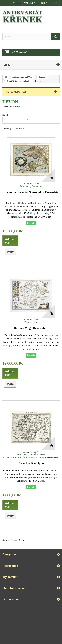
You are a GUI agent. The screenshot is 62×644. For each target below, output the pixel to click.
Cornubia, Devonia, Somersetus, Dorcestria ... (31, 194)
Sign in (55, 3)
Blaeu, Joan (31, 322)
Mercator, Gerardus (31, 186)
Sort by (6, 115)
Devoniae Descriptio (31, 463)
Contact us (17, 3)
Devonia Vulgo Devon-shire (31, 328)
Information (17, 92)
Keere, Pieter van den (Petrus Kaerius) (25, 457)
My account (10, 577)
